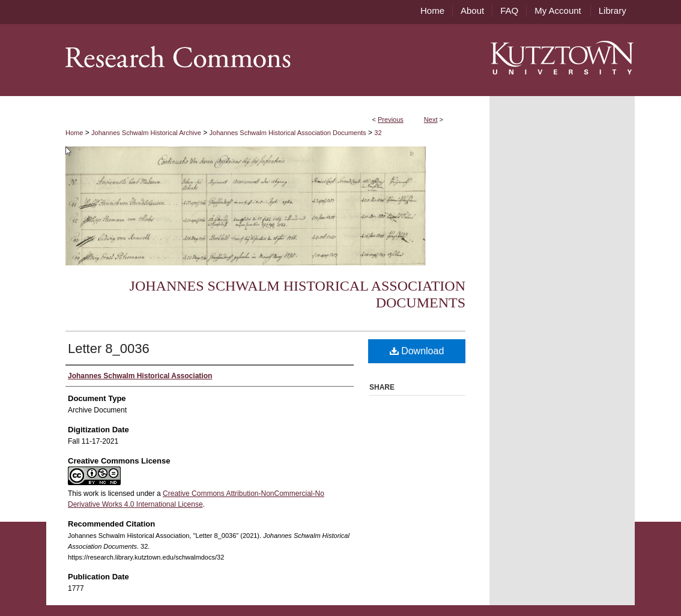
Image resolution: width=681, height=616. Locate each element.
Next (431, 119)
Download (417, 351)
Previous (391, 119)
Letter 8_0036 (109, 349)
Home (74, 133)
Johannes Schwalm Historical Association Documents (288, 133)
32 (378, 133)
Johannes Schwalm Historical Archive (146, 133)
